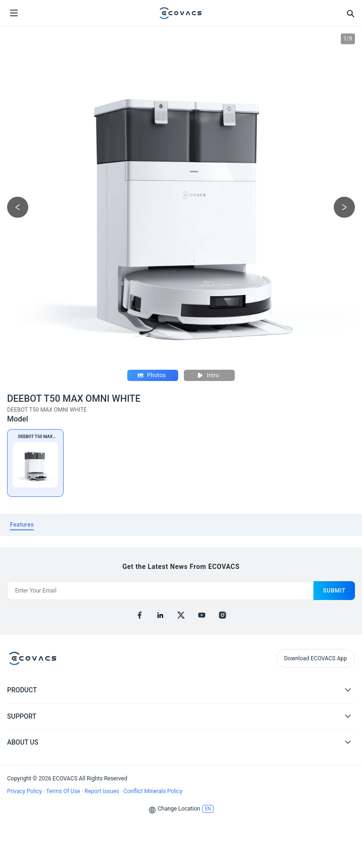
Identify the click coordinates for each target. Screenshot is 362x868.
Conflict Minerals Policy (153, 791)
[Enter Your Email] (160, 591)
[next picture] (344, 207)
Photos (152, 375)
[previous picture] (18, 207)
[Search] (350, 13)
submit (334, 591)
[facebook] (140, 615)
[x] (181, 615)
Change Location (179, 809)
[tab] (22, 525)
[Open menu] (14, 13)
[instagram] (222, 615)
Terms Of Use (64, 791)
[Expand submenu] (348, 690)
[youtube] (202, 615)
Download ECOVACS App (316, 658)
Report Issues (102, 791)
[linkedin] (160, 615)
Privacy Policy (25, 791)
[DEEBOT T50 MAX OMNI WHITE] (35, 463)
